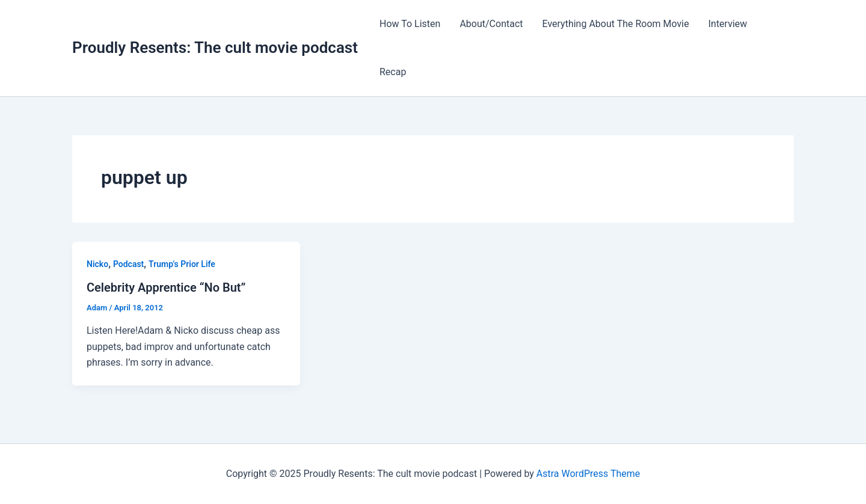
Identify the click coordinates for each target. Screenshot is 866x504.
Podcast (128, 264)
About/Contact (491, 24)
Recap (393, 72)
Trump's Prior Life (182, 264)
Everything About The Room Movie (616, 24)
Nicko (97, 264)
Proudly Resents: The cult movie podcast (215, 48)
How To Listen (410, 24)
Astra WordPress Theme (588, 474)
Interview (728, 24)
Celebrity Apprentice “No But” (166, 287)
